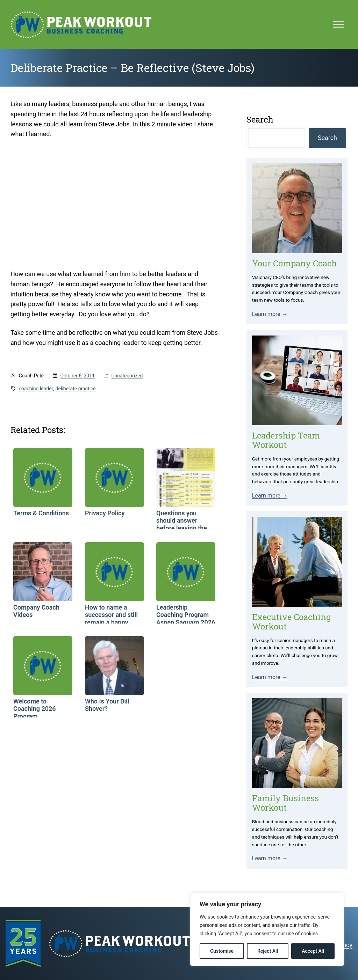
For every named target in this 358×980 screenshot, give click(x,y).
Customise (222, 951)
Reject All (268, 951)
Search (327, 138)
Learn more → (270, 314)
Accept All (313, 951)
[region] (267, 929)
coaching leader (36, 389)
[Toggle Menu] (338, 24)
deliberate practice (76, 389)
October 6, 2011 (77, 376)
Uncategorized (127, 376)
